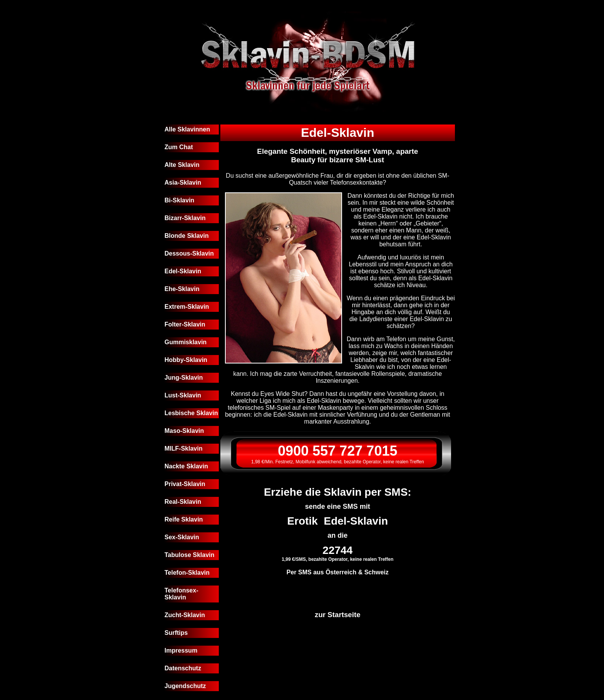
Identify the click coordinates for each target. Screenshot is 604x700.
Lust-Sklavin (183, 395)
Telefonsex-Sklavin (181, 594)
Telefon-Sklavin (187, 573)
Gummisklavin (185, 342)
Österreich (341, 572)
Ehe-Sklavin (182, 289)
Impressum (181, 650)
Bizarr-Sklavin (185, 218)
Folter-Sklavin (185, 324)
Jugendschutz (185, 686)
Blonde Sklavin (187, 236)
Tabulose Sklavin (190, 555)
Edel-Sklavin (183, 271)
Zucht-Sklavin (185, 615)
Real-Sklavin (183, 502)
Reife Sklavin (184, 519)
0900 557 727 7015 (337, 451)
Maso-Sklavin (184, 431)
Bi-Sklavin (179, 200)
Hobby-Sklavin (186, 360)
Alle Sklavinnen (187, 129)
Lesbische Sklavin (191, 413)
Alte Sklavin (182, 165)
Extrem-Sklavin (187, 307)
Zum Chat (179, 147)
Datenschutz (183, 668)
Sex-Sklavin (182, 537)
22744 (337, 550)
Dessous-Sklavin (189, 253)
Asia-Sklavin (183, 183)
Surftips (176, 633)
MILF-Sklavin (184, 448)
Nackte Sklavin (186, 466)
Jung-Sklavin (184, 378)
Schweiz (377, 572)
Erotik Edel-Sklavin (338, 521)
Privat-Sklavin (185, 484)
